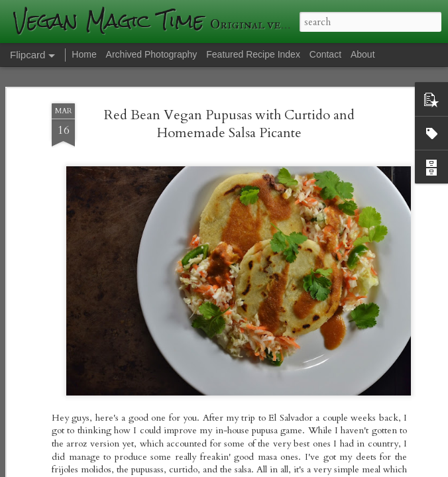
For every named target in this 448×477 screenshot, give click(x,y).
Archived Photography (152, 54)
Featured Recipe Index (253, 54)
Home (84, 54)
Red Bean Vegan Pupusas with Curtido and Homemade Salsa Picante (229, 124)
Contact (325, 54)
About (363, 54)
